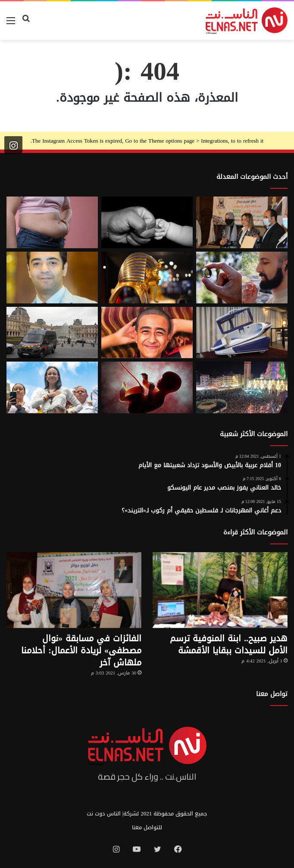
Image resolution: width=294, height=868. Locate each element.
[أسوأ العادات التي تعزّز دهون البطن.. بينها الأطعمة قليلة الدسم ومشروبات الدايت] (52, 222)
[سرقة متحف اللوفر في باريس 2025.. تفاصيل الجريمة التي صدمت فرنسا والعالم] (52, 333)
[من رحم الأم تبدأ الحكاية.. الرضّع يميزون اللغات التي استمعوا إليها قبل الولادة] (147, 387)
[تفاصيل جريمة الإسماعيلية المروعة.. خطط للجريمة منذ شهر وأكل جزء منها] (147, 333)
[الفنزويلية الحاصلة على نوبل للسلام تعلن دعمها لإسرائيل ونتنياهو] (52, 387)
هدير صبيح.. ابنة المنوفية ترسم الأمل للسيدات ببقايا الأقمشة (229, 644)
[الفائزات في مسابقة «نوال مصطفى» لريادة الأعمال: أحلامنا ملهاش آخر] (74, 590)
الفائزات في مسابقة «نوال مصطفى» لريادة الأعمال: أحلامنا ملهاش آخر (81, 650)
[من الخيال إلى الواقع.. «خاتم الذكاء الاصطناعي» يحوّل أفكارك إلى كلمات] (242, 278)
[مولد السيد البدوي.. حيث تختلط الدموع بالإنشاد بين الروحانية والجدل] (242, 387)
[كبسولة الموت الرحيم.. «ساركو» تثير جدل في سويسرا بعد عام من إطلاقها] (242, 333)
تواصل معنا (272, 694)
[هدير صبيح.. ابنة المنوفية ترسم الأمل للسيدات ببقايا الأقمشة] (220, 590)
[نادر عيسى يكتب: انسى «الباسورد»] (52, 278)
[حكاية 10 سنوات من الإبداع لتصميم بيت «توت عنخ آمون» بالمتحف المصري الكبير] (147, 278)
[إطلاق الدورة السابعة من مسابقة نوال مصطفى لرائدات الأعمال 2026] (242, 222)
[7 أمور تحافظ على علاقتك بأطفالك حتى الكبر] (147, 222)
